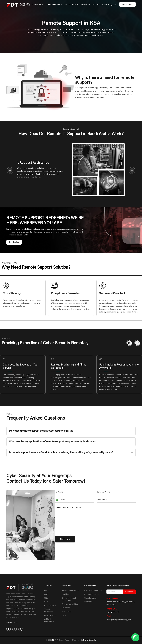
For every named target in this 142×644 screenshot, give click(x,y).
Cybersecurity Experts (93, 591)
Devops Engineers (92, 594)
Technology (67, 612)
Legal (64, 615)
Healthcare (66, 594)
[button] (57, 500)
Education (66, 608)
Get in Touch (127, 4)
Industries (72, 5)
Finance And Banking (70, 591)
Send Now (65, 539)
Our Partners (55, 5)
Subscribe (129, 592)
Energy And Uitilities (70, 604)
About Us (85, 5)
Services (38, 5)
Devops (96, 5)
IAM (46, 591)
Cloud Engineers (91, 598)
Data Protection (51, 615)
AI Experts (88, 602)
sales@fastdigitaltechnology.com (119, 620)
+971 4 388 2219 (113, 612)
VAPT (47, 602)
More (106, 5)
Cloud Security (50, 606)
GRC (46, 594)
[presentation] (75, 527)
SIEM (46, 598)
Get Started (14, 242)
